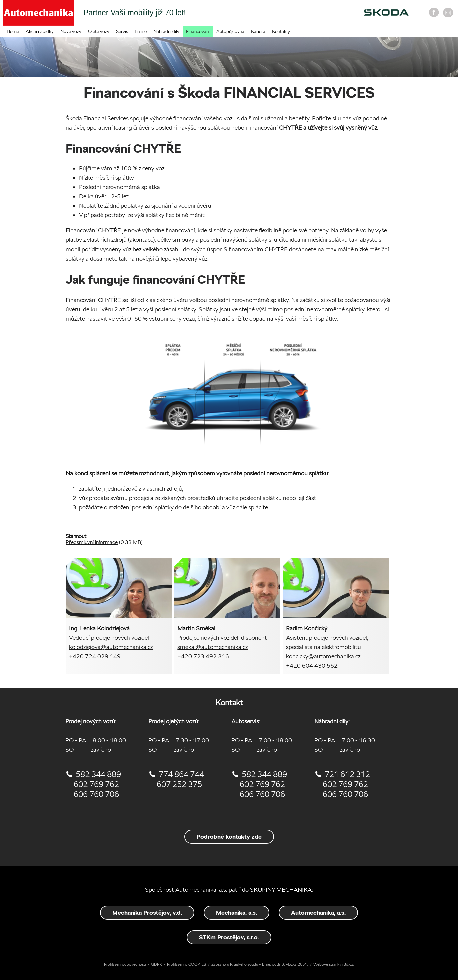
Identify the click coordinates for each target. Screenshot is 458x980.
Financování (198, 31)
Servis (122, 31)
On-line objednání (295, 15)
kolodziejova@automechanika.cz (111, 647)
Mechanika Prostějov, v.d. (147, 912)
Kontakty (281, 31)
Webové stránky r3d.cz (333, 964)
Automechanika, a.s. (318, 912)
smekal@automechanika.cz (212, 647)
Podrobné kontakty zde (229, 836)
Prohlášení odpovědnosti (125, 964)
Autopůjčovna (230, 31)
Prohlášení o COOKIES (186, 964)
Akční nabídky (40, 31)
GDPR (156, 964)
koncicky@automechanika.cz (323, 656)
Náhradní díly (166, 31)
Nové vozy (71, 31)
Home (13, 31)
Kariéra (258, 31)
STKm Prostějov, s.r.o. (229, 937)
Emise (141, 31)
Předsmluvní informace (92, 542)
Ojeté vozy (99, 31)
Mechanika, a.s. (236, 912)
